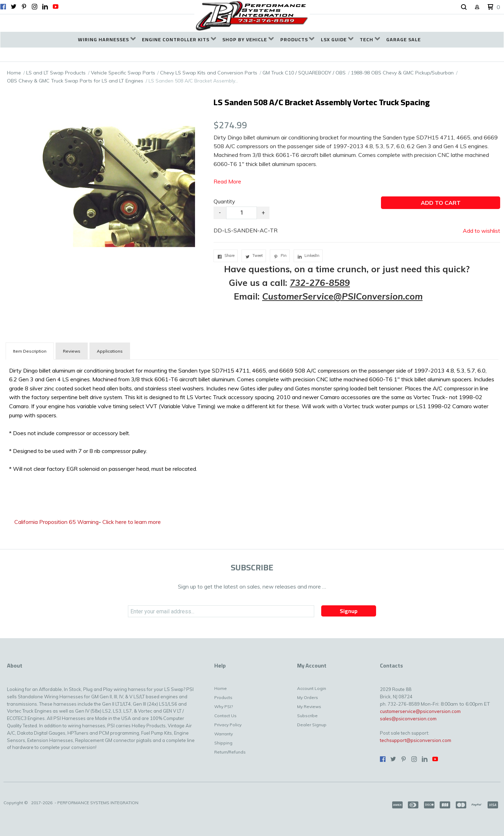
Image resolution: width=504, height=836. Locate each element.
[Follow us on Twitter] (14, 7)
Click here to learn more (132, 522)
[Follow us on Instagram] (35, 7)
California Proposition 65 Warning (56, 522)
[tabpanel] (252, 418)
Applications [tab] (110, 351)
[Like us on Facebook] (3, 7)
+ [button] (263, 213)
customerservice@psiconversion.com (420, 711)
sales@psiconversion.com (408, 719)
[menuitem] (107, 40)
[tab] (30, 351)
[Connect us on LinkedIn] (45, 7)
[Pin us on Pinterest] (24, 7)
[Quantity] (242, 213)
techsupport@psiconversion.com (416, 740)
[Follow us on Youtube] (56, 7)
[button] (464, 7)
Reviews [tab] (72, 351)
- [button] (220, 213)
